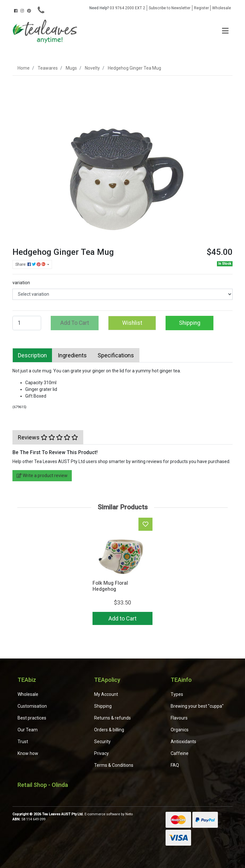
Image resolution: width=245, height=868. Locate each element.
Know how (28, 753)
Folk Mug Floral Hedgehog (110, 586)
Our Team (28, 730)
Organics (180, 730)
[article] (122, 573)
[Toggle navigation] (225, 31)
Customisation (32, 706)
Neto (129, 814)
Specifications (116, 355)
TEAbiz (27, 680)
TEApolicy (107, 680)
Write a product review (42, 476)
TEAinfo (181, 680)
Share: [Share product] (31, 264)
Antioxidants (183, 742)
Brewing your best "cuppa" (197, 706)
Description (32, 355)
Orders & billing (109, 730)
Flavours (179, 718)
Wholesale (222, 8)
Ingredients (72, 355)
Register (201, 8)
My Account (106, 694)
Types (177, 694)
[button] (132, 323)
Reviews (48, 437)
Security (102, 742)
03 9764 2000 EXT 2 (117, 8)
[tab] (32, 355)
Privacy (101, 753)
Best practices (32, 718)
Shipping (190, 323)
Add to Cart (122, 618)
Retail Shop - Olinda (43, 785)
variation (21, 283)
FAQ (175, 765)
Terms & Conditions (114, 765)
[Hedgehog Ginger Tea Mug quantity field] (27, 323)
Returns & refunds (112, 718)
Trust (23, 742)
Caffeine (180, 753)
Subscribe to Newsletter (170, 8)
